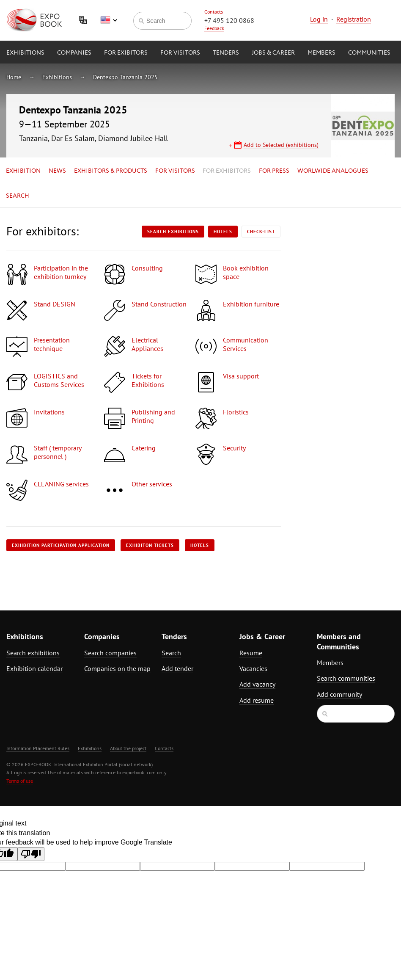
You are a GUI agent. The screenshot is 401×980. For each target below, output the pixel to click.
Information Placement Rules (38, 748)
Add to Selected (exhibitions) (281, 145)
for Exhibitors (227, 171)
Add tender (177, 668)
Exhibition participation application (61, 545)
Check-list (261, 232)
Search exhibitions (173, 232)
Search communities (346, 678)
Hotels (223, 232)
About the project (128, 748)
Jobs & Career (273, 53)
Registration (354, 19)
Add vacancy (257, 684)
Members (321, 53)
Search (18, 196)
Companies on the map (117, 668)
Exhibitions (25, 53)
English (109, 20)
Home (14, 77)
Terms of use (20, 781)
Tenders (226, 53)
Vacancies (253, 668)
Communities (369, 53)
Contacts (214, 12)
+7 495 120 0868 (229, 20)
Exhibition (23, 171)
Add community (339, 694)
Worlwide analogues (333, 171)
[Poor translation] (31, 854)
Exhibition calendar (34, 668)
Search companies (110, 653)
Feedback (214, 28)
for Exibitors (126, 53)
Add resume (257, 700)
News (57, 171)
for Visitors (180, 53)
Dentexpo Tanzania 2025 (125, 77)
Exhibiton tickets (150, 545)
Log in (319, 19)
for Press (274, 171)
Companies (74, 53)
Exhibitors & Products (111, 171)
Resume (251, 653)
